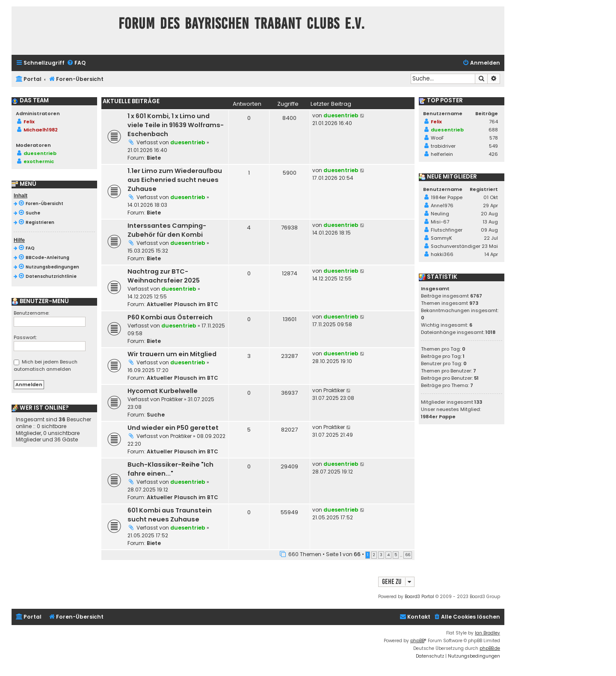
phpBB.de (490, 648)
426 (493, 154)
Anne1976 (442, 205)
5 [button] (396, 555)
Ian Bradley (487, 633)
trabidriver (443, 146)
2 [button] (374, 555)
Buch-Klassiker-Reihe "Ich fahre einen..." (170, 469)
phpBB (417, 641)
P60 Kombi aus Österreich (170, 317)
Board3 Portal (419, 597)
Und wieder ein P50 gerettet (173, 428)
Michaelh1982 (41, 130)
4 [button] (388, 555)
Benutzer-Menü (40, 301)
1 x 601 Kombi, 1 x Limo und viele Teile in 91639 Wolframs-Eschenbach (176, 125)
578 (494, 138)
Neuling (440, 214)
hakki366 (442, 254)
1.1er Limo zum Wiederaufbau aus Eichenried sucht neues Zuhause (175, 180)
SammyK (441, 238)
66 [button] (408, 555)
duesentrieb (188, 142)
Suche (156, 415)
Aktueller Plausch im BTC (182, 304)
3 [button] (381, 555)
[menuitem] (76, 63)
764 (493, 122)
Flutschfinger (447, 230)
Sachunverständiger (456, 246)
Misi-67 (440, 222)
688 (493, 130)
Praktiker (172, 399)
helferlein (442, 154)
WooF (437, 138)
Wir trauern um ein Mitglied (172, 354)
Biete (154, 158)
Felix (29, 122)
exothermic (39, 161)
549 (493, 146)
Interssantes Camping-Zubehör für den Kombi (167, 230)
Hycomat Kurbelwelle (163, 391)
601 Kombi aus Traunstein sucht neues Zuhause (170, 515)
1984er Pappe (447, 197)
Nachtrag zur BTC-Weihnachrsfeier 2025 (164, 276)
